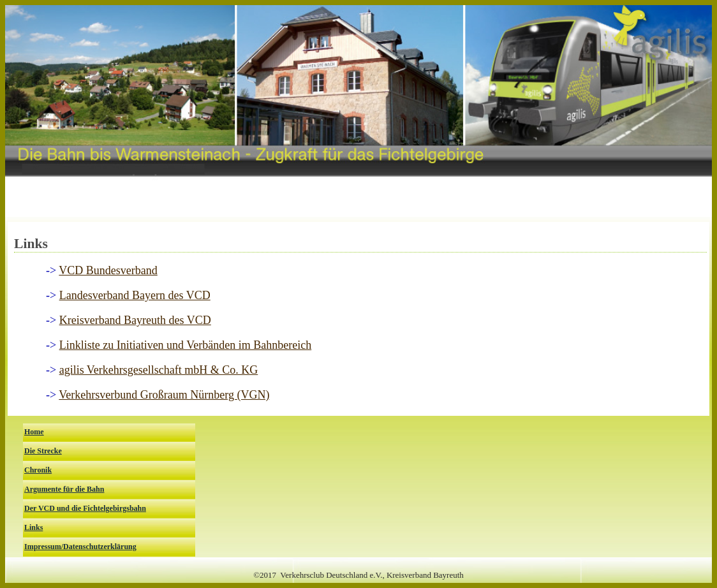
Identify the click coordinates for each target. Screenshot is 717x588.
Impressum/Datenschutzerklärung (80, 547)
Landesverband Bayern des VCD (135, 295)
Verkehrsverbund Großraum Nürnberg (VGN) (164, 395)
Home (34, 432)
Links (33, 527)
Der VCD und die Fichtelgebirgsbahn (85, 508)
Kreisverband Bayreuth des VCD (135, 320)
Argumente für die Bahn (64, 489)
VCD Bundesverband (108, 270)
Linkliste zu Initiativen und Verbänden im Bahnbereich (186, 345)
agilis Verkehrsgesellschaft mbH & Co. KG (159, 370)
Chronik (38, 470)
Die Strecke (43, 451)
